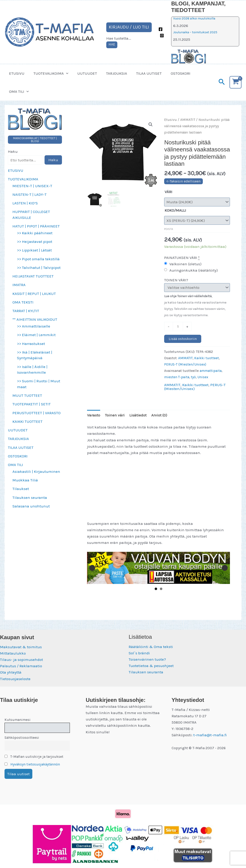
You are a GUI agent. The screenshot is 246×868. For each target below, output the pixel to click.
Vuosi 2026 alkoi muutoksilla (194, 18)
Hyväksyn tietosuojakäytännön (35, 764)
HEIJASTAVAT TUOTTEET (33, 276)
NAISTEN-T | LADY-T (30, 194)
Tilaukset (21, 489)
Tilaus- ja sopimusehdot (21, 660)
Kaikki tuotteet (207, 358)
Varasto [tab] (94, 415)
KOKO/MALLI (175, 210)
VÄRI (168, 192)
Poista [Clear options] (169, 229)
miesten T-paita (177, 377)
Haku (13, 151)
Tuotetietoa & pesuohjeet (151, 666)
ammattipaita (211, 371)
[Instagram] (162, 36)
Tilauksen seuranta (30, 497)
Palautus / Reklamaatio (21, 666)
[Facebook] (161, 29)
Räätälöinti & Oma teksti (151, 647)
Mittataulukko (13, 653)
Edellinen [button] (92, 568)
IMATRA (19, 285)
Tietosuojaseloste (15, 679)
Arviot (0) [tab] (159, 415)
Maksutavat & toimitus (21, 647)
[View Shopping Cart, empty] (235, 82)
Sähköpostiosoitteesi (22, 738)
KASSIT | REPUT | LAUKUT (34, 294)
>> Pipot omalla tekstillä (38, 259)
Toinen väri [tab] (115, 415)
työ (193, 377)
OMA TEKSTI (23, 302)
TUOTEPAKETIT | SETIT (32, 404)
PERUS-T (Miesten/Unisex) (185, 364)
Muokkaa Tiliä (25, 480)
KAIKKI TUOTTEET (27, 421)
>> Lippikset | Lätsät (34, 250)
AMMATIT (188, 120)
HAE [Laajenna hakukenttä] (112, 44)
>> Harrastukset (31, 344)
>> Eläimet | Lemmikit (36, 335)
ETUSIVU (16, 73)
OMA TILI (18, 91)
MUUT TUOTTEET (27, 395)
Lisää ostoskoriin (183, 339)
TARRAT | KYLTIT (26, 311)
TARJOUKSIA (112, 73)
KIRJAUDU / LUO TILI (129, 27)
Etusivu (170, 120)
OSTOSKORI (173, 73)
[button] (64, 73)
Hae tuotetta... (119, 38)
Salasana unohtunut (31, 506)
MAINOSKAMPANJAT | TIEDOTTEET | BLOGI (35, 140)
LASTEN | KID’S (25, 203)
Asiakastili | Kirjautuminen (36, 471)
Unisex (203, 377)
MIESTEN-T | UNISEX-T (32, 186)
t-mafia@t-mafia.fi (210, 735)
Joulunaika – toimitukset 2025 (195, 32)
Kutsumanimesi (18, 720)
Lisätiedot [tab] (138, 415)
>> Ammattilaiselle (34, 326)
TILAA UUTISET (143, 73)
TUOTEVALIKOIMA (49, 73)
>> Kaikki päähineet (35, 233)
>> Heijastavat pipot (35, 242)
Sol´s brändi (139, 653)
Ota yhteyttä (11, 672)
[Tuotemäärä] (178, 326)
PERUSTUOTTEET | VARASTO (37, 413)
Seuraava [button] (225, 568)
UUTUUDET (84, 73)
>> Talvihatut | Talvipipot (39, 268)
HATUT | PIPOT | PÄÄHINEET (36, 226)
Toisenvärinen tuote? (147, 659)
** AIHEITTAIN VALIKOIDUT (35, 319)
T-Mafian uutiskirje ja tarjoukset (34, 757)
